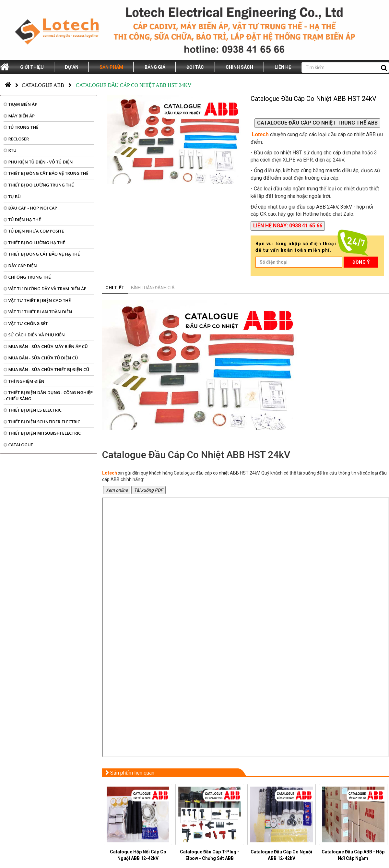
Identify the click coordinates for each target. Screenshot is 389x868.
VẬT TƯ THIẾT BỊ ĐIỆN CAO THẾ (37, 300)
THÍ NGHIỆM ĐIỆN (24, 381)
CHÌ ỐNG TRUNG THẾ (27, 277)
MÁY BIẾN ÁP (19, 116)
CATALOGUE (18, 445)
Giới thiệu (32, 67)
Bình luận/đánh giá (153, 288)
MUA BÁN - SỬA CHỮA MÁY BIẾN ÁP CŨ (46, 346)
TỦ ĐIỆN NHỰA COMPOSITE (34, 231)
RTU (10, 150)
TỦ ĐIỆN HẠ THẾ (22, 220)
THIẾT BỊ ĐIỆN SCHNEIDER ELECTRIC (42, 422)
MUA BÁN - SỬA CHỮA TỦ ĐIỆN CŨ (41, 358)
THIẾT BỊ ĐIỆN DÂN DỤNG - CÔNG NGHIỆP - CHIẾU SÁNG (48, 396)
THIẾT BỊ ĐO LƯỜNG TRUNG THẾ (39, 185)
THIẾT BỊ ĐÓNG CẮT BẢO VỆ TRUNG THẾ (46, 173)
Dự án (72, 67)
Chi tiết (115, 288)
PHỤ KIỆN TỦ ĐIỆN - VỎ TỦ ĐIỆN (38, 162)
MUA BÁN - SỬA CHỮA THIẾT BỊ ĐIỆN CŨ (46, 369)
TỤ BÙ (12, 197)
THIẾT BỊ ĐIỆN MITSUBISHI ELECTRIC (42, 433)
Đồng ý (361, 262)
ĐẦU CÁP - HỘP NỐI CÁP (30, 208)
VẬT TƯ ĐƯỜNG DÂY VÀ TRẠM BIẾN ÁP (45, 289)
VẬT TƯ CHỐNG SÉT (26, 323)
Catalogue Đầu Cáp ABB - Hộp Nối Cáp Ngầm (353, 855)
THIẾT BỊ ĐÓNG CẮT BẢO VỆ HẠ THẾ (42, 254)
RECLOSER (16, 139)
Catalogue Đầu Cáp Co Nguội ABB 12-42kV (281, 855)
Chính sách (239, 67)
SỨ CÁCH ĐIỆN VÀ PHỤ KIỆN (34, 335)
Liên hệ (283, 67)
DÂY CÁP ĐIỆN (20, 266)
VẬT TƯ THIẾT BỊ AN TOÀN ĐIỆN (38, 312)
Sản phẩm (111, 67)
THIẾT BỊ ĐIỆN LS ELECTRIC (33, 410)
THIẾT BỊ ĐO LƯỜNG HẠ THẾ (34, 243)
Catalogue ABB (43, 85)
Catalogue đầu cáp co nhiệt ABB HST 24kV (217, 473)
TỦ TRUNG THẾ (21, 127)
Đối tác (195, 67)
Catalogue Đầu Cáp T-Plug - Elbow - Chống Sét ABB (210, 855)
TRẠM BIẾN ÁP (20, 104)
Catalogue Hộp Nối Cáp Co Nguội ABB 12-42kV (138, 855)
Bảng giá (155, 67)
